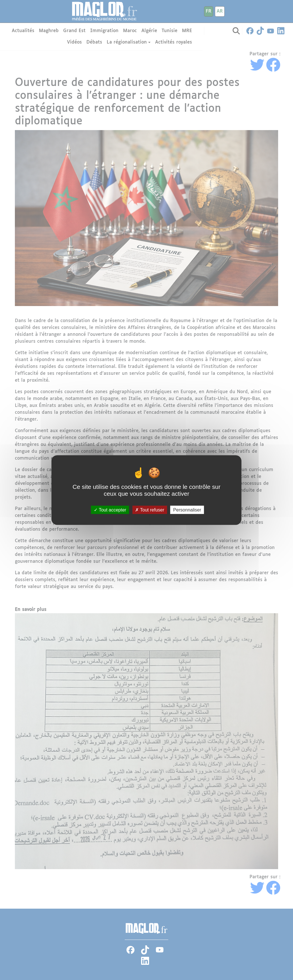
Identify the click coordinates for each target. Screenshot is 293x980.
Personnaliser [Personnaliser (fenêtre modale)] (187, 510)
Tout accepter (110, 510)
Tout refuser (150, 510)
